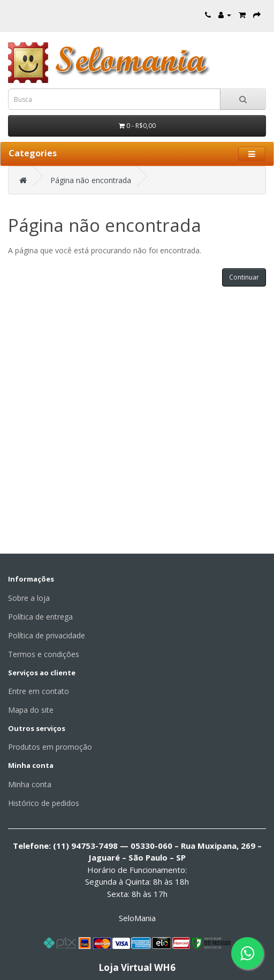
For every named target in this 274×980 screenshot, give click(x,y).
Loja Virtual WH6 (137, 967)
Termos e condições (44, 654)
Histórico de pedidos (44, 803)
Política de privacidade (47, 635)
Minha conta (30, 784)
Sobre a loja (29, 598)
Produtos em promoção (50, 747)
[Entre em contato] (208, 15)
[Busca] (243, 99)
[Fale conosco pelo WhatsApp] (247, 953)
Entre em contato (39, 691)
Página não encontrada (91, 180)
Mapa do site (31, 710)
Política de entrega (40, 617)
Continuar (244, 277)
